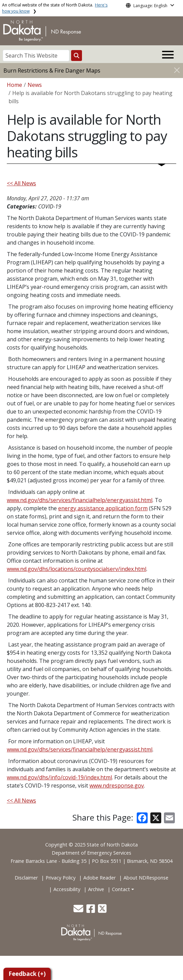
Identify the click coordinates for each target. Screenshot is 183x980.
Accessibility (67, 889)
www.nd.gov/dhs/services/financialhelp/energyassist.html (80, 500)
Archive (96, 889)
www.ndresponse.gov (117, 785)
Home (14, 85)
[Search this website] (77, 56)
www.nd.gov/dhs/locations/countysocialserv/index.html (77, 569)
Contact (121, 889)
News (35, 85)
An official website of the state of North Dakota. (55, 8)
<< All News (21, 183)
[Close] (177, 70)
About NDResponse (146, 878)
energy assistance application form (103, 508)
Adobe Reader (99, 878)
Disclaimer (26, 878)
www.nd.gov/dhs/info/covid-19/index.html (59, 777)
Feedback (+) (27, 974)
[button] (79, 910)
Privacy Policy (61, 878)
